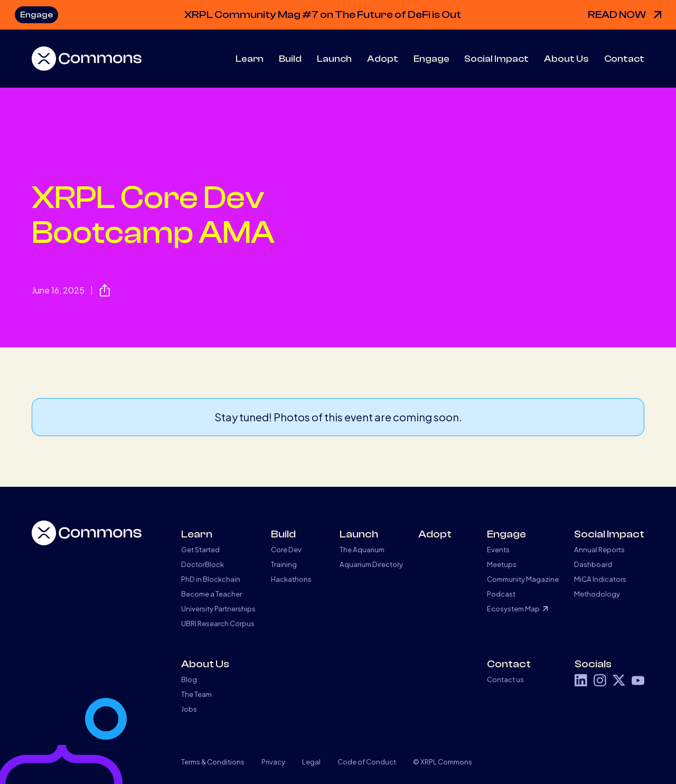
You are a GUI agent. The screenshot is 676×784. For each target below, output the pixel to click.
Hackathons (291, 579)
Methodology (597, 594)
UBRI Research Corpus (218, 623)
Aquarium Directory (371, 564)
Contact (624, 59)
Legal (311, 762)
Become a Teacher (212, 594)
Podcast (501, 594)
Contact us (505, 679)
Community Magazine (523, 579)
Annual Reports (599, 549)
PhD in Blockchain (211, 579)
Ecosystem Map (513, 608)
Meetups (502, 564)
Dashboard (593, 564)
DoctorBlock (203, 564)
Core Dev (286, 549)
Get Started (200, 549)
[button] (250, 59)
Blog (189, 679)
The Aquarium (362, 549)
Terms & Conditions (213, 762)
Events (498, 549)
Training (284, 564)
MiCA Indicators (600, 579)
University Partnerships (218, 608)
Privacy (273, 762)
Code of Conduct (367, 762)
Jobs (189, 709)
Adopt (383, 59)
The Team (196, 694)
